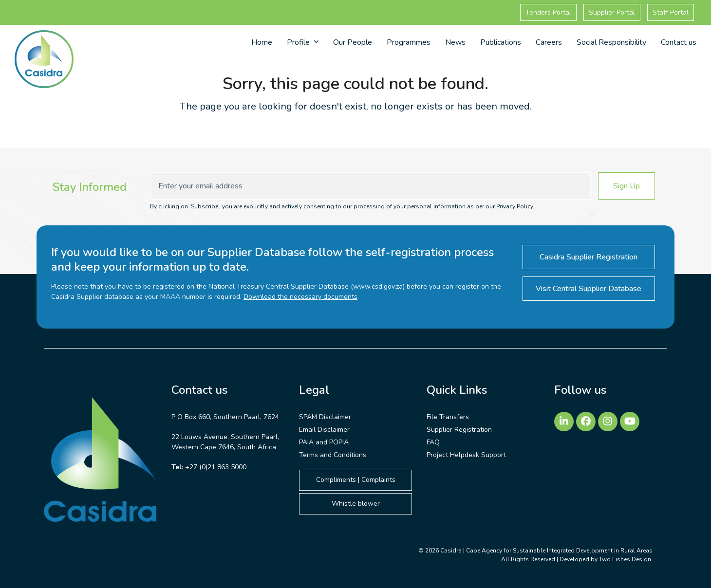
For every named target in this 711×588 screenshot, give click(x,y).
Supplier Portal (612, 12)
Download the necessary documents (300, 297)
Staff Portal (671, 12)
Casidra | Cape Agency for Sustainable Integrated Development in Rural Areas (546, 551)
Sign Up (627, 186)
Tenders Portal (548, 12)
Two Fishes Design (625, 559)
